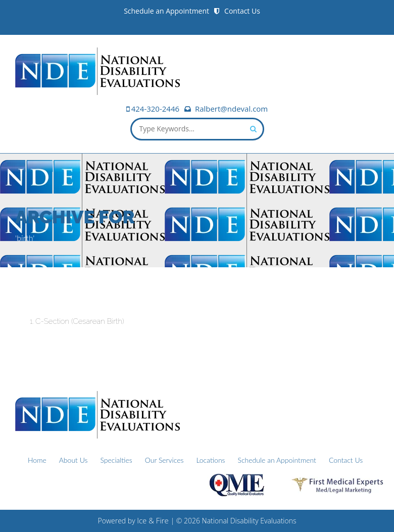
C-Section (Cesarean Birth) (80, 321)
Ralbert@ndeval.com (231, 109)
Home (37, 460)
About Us (73, 460)
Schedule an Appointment (166, 11)
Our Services (164, 460)
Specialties (116, 460)
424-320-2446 (155, 109)
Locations (210, 460)
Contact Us (242, 11)
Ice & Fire (153, 520)
